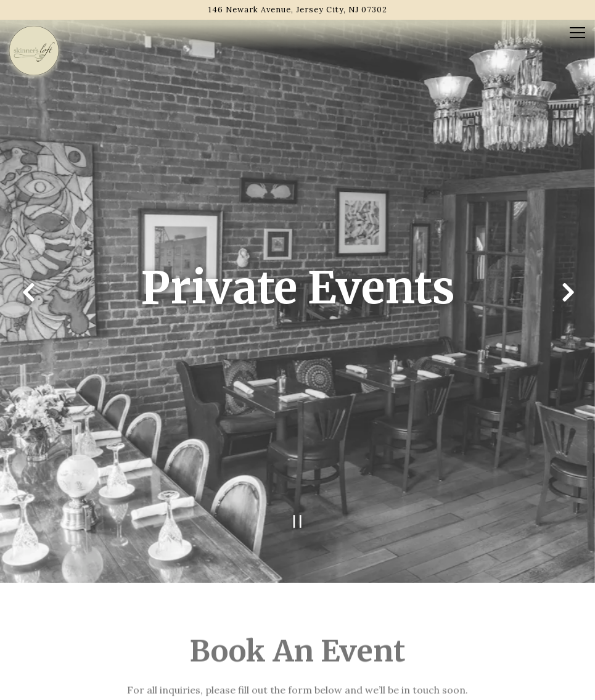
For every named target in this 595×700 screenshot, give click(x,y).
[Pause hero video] (297, 507)
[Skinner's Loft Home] (34, 49)
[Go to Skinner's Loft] (297, 10)
